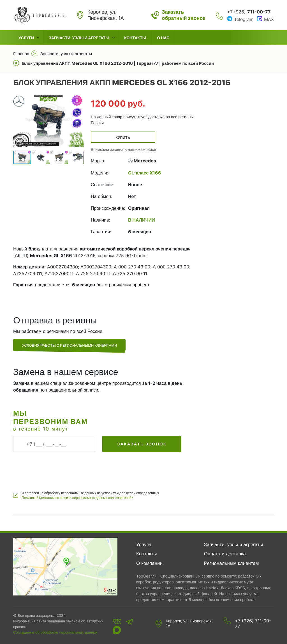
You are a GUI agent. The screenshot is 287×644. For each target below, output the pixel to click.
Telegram (244, 19)
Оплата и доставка (225, 554)
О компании (149, 563)
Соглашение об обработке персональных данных (55, 632)
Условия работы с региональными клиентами (69, 345)
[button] (79, 121)
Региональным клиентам (232, 563)
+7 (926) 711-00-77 (253, 624)
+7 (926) (249, 12)
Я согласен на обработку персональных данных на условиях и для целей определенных (90, 496)
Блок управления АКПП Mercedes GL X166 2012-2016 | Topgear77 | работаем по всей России (118, 63)
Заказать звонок (142, 444)
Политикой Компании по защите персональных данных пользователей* (77, 498)
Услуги (26, 38)
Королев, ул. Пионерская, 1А (189, 623)
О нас (163, 38)
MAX (269, 19)
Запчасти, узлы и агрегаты (79, 38)
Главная (21, 54)
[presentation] (56, 468)
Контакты (135, 38)
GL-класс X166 (145, 173)
